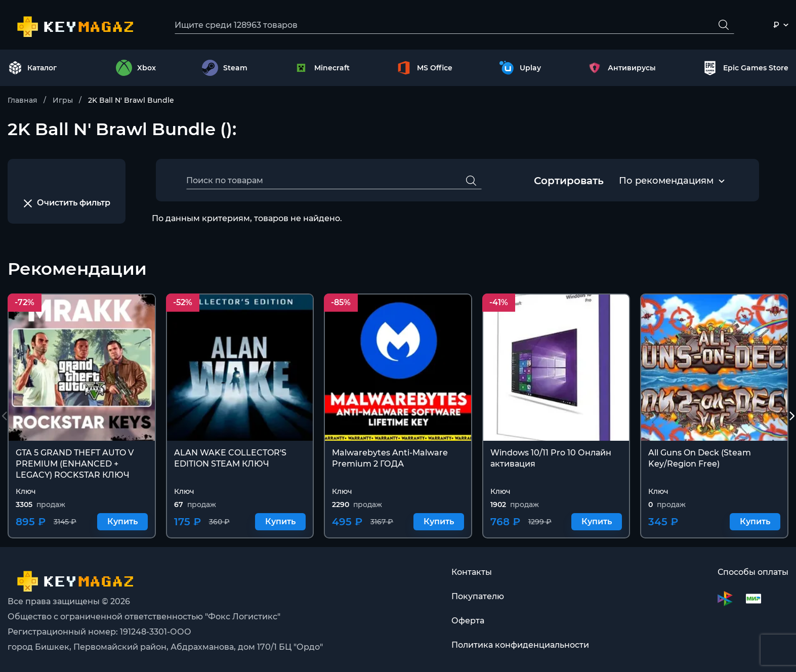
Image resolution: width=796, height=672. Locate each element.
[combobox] (666, 181)
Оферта (468, 621)
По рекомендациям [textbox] (666, 181)
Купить (122, 522)
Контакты (472, 572)
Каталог (32, 68)
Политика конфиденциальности (520, 645)
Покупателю (478, 596)
